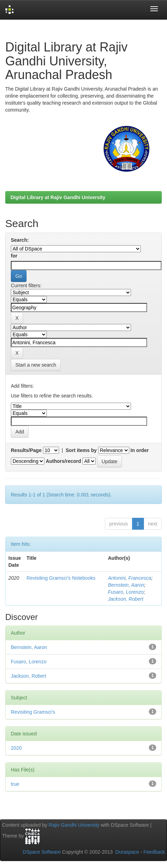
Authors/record (63, 461)
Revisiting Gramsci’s (33, 712)
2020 (16, 748)
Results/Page (26, 450)
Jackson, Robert (126, 599)
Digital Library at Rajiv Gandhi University (58, 197)
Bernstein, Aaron (126, 585)
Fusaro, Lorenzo (126, 592)
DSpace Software (42, 852)
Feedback (154, 852)
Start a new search (36, 365)
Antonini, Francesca (130, 578)
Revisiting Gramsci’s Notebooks (61, 578)
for (14, 256)
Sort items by (81, 450)
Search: (20, 240)
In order (140, 450)
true (15, 784)
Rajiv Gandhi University (74, 825)
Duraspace (127, 852)
